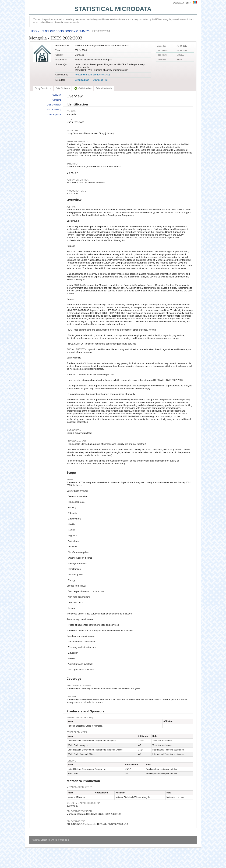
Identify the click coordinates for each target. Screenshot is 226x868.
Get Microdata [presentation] (83, 88)
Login (189, 3)
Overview (57, 95)
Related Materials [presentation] (104, 88)
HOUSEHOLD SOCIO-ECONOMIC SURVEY (64, 31)
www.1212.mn (179, 3)
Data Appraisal (54, 115)
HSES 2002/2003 (100, 31)
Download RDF (101, 80)
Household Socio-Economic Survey (93, 75)
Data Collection (54, 105)
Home (34, 31)
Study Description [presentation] (43, 88)
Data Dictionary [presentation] (63, 88)
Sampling (57, 100)
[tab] (43, 88)
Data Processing (54, 110)
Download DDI (82, 80)
